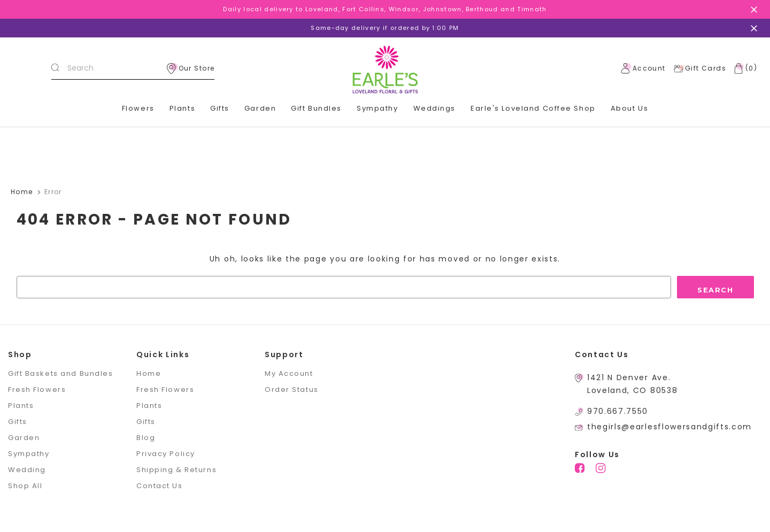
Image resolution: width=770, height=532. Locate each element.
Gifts (220, 108)
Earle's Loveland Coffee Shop (533, 108)
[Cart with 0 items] (743, 68)
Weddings (434, 108)
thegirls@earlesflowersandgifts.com (669, 427)
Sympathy (377, 108)
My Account (289, 373)
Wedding (27, 470)
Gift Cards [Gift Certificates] (700, 68)
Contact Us (160, 486)
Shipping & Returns (176, 470)
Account (643, 68)
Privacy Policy (166, 454)
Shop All (25, 486)
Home (149, 373)
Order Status (292, 390)
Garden (260, 108)
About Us (629, 108)
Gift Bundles (316, 108)
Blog (146, 438)
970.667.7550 (618, 411)
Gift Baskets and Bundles (60, 373)
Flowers (138, 108)
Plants (182, 108)
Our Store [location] (191, 68)
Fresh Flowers (37, 390)
